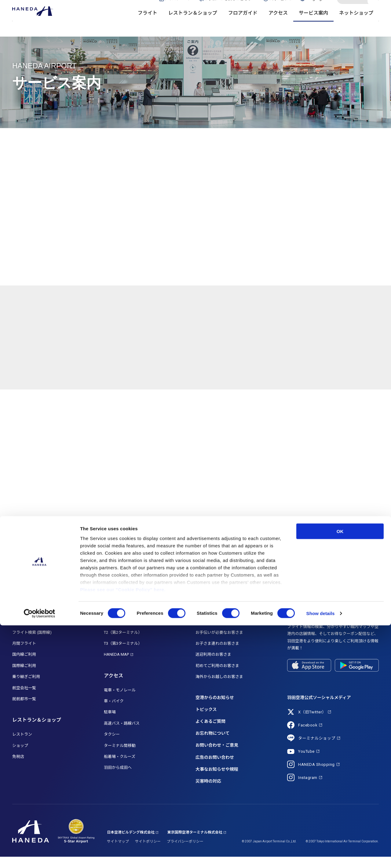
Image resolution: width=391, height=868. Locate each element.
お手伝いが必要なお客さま (219, 643)
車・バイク (114, 712)
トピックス (206, 720)
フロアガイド (243, 25)
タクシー (112, 745)
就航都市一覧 (24, 710)
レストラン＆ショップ (193, 25)
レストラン (22, 745)
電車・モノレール (120, 701)
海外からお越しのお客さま (219, 688)
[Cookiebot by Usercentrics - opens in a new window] (40, 856)
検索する (374, 10)
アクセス (278, 25)
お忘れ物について (213, 744)
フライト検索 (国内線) (32, 632)
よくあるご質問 (210, 732)
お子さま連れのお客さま (217, 654)
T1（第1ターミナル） (123, 632)
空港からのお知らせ (215, 708)
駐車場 (110, 723)
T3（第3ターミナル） (123, 654)
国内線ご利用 (24, 666)
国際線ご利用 (24, 677)
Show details (321, 856)
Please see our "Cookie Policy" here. (123, 832)
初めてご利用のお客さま (217, 677)
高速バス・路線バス (122, 734)
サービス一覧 (207, 632)
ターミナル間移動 (120, 757)
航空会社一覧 (24, 699)
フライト (148, 25)
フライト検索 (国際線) (32, 643)
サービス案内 (313, 25)
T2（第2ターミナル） (123, 643)
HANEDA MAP (116, 666)
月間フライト (24, 654)
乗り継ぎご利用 (26, 688)
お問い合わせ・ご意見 (217, 756)
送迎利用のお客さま (213, 666)
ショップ (20, 757)
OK (340, 774)
